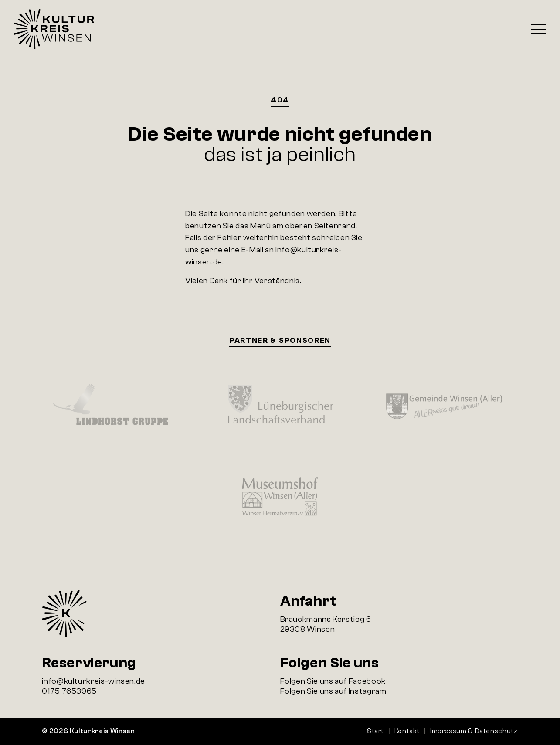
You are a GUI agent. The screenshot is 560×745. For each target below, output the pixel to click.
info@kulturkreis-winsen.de (93, 681)
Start (375, 731)
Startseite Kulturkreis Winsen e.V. (54, 29)
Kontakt (407, 731)
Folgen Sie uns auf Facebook (333, 681)
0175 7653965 (69, 691)
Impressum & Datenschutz (474, 731)
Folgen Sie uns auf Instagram (333, 691)
